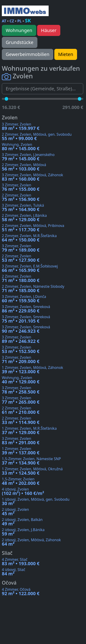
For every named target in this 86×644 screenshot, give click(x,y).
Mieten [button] (66, 54)
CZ (12, 21)
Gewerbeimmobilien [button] (28, 54)
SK (28, 20)
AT (4, 21)
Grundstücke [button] (20, 42)
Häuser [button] (49, 30)
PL (19, 21)
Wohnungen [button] (19, 30)
